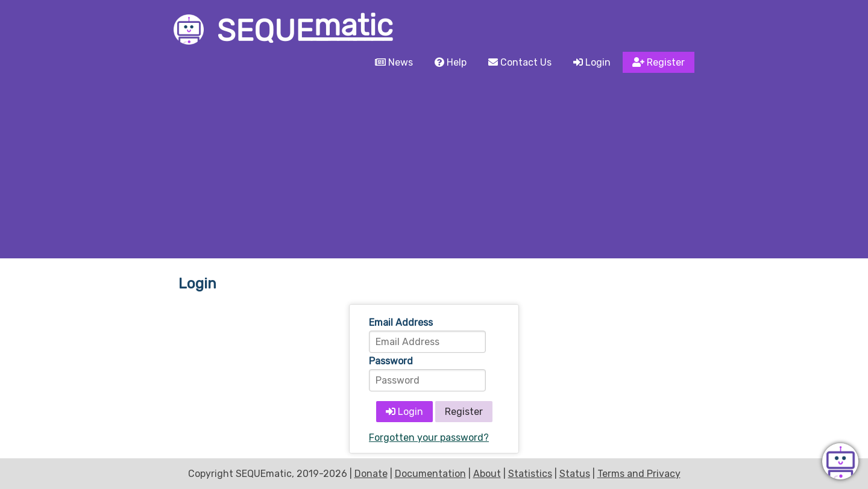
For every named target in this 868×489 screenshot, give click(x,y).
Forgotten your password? (429, 438)
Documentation (430, 474)
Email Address (401, 322)
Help (451, 62)
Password (391, 361)
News (394, 62)
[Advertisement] (434, 168)
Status (575, 474)
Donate (371, 474)
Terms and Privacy (639, 474)
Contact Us (520, 62)
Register (659, 62)
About (487, 474)
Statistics (530, 474)
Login (592, 62)
